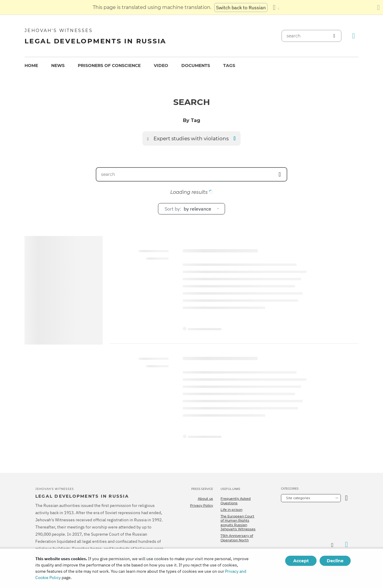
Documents (196, 65)
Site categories (298, 498)
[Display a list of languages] (276, 7)
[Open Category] (346, 498)
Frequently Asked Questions (236, 501)
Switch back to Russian (241, 7)
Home (31, 65)
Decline (335, 561)
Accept (301, 561)
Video (161, 65)
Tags (229, 65)
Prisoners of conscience (109, 65)
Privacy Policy (202, 505)
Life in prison (231, 510)
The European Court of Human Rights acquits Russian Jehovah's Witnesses (238, 523)
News (58, 65)
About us (205, 499)
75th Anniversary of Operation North (237, 538)
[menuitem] (31, 66)
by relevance (188, 209)
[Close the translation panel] (378, 7)
